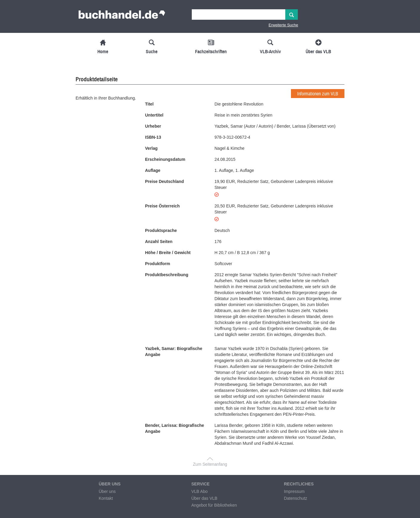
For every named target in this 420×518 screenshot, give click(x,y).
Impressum (294, 491)
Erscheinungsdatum (165, 159)
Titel (150, 104)
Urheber (153, 126)
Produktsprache (161, 230)
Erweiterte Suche (283, 25)
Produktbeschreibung (167, 275)
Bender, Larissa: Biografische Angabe (175, 428)
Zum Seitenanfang (210, 464)
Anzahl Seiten (159, 242)
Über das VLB (204, 498)
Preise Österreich (163, 206)
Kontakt (106, 498)
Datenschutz (295, 498)
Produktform (158, 264)
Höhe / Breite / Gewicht (168, 253)
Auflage (153, 170)
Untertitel (154, 115)
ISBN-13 (153, 137)
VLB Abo (199, 491)
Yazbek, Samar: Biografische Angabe (174, 352)
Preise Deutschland (165, 181)
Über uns (107, 491)
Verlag (151, 148)
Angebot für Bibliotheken (214, 505)
